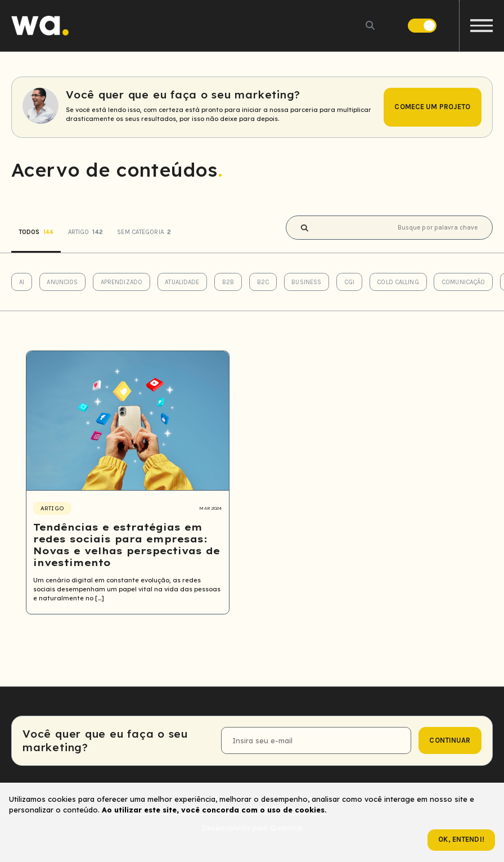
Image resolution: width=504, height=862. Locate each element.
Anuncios (62, 282)
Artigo (85, 232)
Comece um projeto (432, 107)
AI (22, 282)
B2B (228, 282)
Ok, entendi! (461, 839)
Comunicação (463, 282)
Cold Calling (398, 282)
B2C (263, 282)
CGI (349, 282)
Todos (36, 232)
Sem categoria (144, 232)
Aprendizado (121, 282)
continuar (450, 740)
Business (306, 282)
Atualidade (182, 282)
